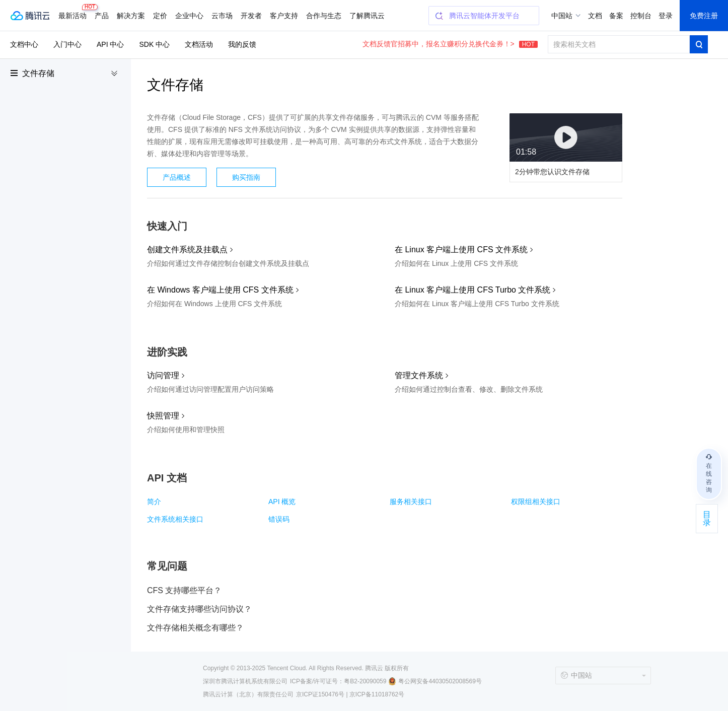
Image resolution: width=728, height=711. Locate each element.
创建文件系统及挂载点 (187, 250)
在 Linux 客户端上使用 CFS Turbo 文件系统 (472, 290)
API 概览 (282, 502)
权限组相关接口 (536, 502)
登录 (666, 16)
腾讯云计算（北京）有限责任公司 (248, 694)
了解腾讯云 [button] (367, 16)
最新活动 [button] (75, 12)
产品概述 (177, 177)
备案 (616, 16)
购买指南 (246, 177)
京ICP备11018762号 (377, 694)
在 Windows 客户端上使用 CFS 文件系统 (220, 290)
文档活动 (199, 44)
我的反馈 (242, 44)
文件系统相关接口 (175, 519)
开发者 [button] (251, 16)
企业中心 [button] (189, 16)
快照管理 (163, 416)
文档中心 (24, 44)
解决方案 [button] (131, 16)
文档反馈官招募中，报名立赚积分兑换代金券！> (450, 44)
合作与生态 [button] (324, 16)
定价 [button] (160, 16)
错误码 (279, 519)
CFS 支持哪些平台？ (184, 590)
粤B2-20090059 (365, 681)
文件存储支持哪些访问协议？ (199, 609)
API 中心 (110, 44)
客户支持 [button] (284, 16)
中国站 (562, 16)
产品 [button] (102, 16)
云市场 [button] (222, 16)
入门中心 (67, 44)
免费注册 (704, 16)
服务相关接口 (411, 502)
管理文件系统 (419, 375)
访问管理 (163, 375)
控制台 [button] (641, 16)
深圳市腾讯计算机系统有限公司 (245, 681)
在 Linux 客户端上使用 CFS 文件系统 (461, 250)
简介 (154, 502)
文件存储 (38, 73)
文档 (595, 16)
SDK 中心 (154, 44)
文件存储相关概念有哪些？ (195, 628)
